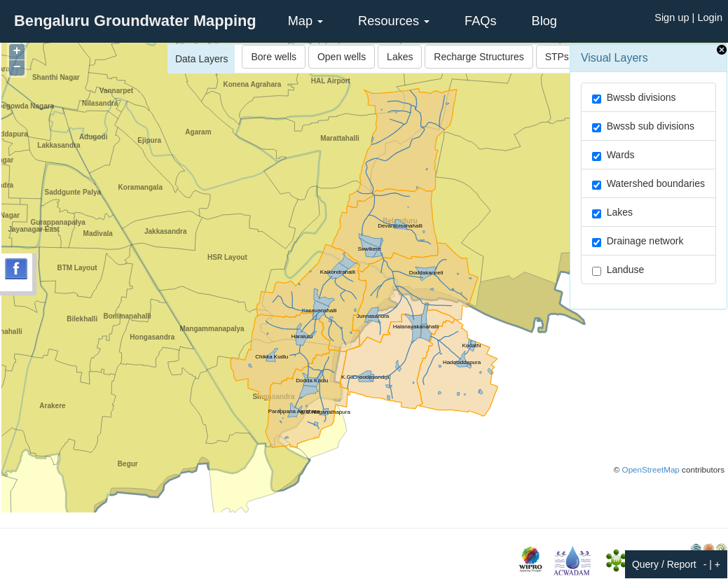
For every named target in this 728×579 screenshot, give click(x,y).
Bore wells (274, 57)
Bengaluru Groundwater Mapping (135, 21)
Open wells (342, 57)
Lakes (400, 57)
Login (710, 18)
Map (305, 21)
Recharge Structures (479, 57)
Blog (544, 21)
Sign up (672, 18)
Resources (394, 21)
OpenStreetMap (651, 469)
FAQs (480, 21)
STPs (557, 57)
